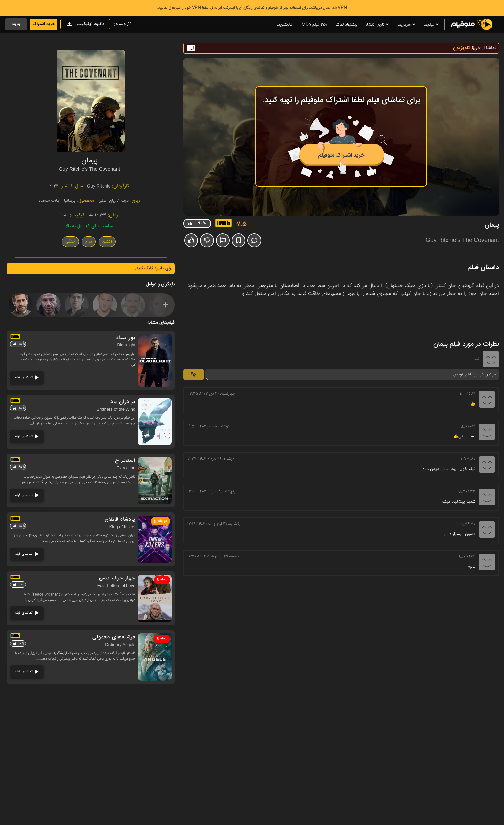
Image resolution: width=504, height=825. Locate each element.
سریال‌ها (407, 25)
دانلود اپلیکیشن (85, 24)
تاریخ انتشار (378, 25)
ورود (16, 24)
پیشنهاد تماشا (347, 25)
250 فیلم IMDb (314, 25)
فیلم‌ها (432, 25)
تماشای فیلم (27, 377)
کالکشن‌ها (284, 25)
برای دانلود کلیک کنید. (154, 268)
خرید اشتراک (44, 24)
